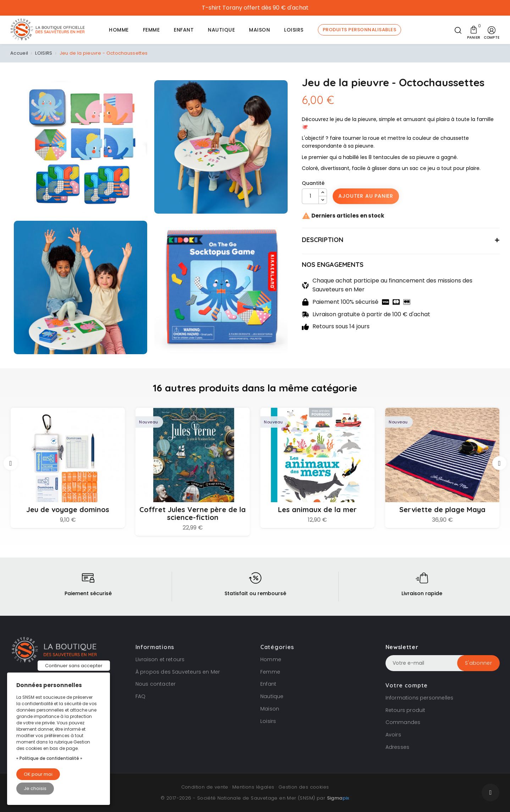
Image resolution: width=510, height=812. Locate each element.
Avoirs (393, 735)
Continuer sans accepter (74, 666)
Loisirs (268, 721)
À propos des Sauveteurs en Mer (178, 672)
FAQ (141, 696)
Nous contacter (156, 684)
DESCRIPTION (323, 240)
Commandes (403, 722)
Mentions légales (253, 787)
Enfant (268, 684)
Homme (271, 659)
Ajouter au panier (366, 196)
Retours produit (406, 710)
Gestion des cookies (304, 787)
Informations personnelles (420, 698)
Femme (270, 672)
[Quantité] (310, 196)
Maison (270, 709)
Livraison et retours (160, 659)
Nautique (272, 696)
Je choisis (35, 788)
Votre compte (407, 685)
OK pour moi (38, 774)
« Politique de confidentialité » (49, 758)
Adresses (398, 747)
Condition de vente (205, 787)
